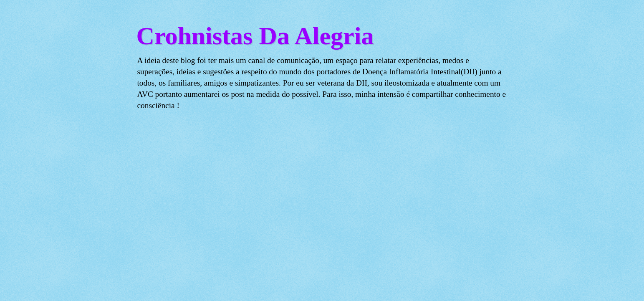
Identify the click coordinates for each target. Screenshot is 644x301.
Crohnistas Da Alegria (255, 36)
